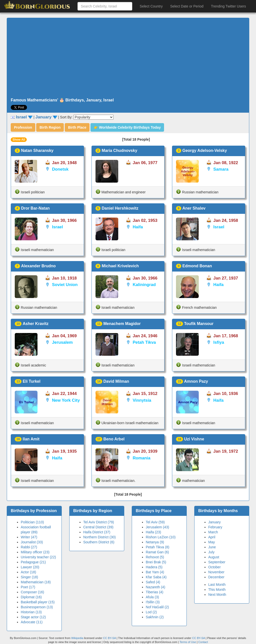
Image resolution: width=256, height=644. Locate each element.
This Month (217, 590)
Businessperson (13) (37, 607)
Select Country (151, 6)
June (212, 547)
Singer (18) (29, 577)
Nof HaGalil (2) (157, 607)
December (216, 577)
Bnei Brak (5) (156, 562)
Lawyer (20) (30, 567)
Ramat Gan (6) (157, 552)
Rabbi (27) (29, 547)
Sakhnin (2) (155, 617)
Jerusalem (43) (157, 527)
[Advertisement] (128, 58)
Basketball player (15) (38, 602)
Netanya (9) (155, 542)
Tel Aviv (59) (155, 522)
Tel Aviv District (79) (99, 522)
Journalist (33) (32, 542)
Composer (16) (32, 592)
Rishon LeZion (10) (161, 537)
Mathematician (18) (36, 582)
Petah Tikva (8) (157, 547)
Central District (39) (98, 527)
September (217, 562)
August (214, 557)
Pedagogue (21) (33, 562)
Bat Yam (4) (155, 572)
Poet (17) (28, 587)
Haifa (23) (153, 532)
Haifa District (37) (97, 532)
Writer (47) (29, 537)
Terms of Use (188, 642)
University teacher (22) (38, 557)
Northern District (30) (99, 537)
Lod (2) (151, 612)
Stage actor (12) (33, 617)
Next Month (217, 595)
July (211, 552)
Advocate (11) (32, 622)
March (213, 532)
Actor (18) (28, 572)
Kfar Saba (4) (156, 577)
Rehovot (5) (155, 557)
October (214, 567)
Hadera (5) (154, 567)
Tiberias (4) (154, 592)
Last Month (217, 585)
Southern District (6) (99, 542)
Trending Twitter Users (228, 6)
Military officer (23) (35, 552)
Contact (203, 642)
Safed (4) (153, 582)
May (211, 542)
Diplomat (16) (31, 597)
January (214, 522)
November (216, 572)
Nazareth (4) (155, 587)
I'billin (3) (153, 602)
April (212, 537)
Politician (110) (32, 522)
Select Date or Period (187, 6)
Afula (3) (152, 597)
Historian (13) (31, 612)
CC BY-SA (109, 638)
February (215, 527)
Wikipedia (77, 638)
